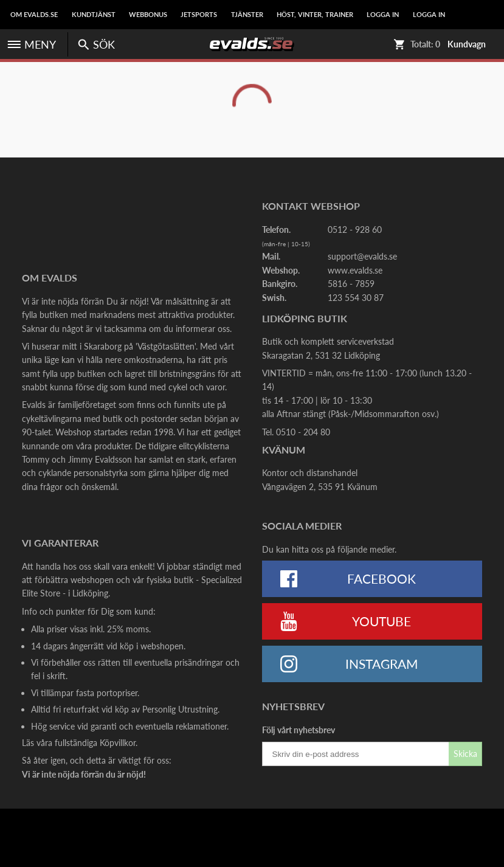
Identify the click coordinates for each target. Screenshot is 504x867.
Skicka (465, 754)
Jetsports (199, 15)
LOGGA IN (383, 15)
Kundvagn (467, 44)
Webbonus (148, 15)
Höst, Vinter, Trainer (315, 15)
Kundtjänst (94, 15)
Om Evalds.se (34, 15)
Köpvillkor (118, 743)
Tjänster (247, 15)
